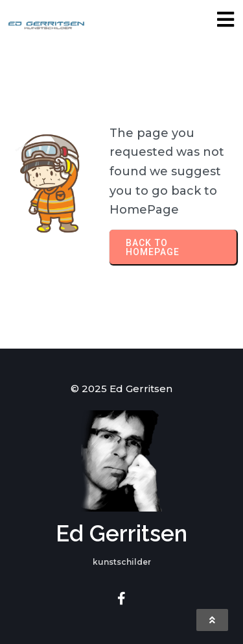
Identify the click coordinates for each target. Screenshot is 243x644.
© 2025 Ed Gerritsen (121, 389)
